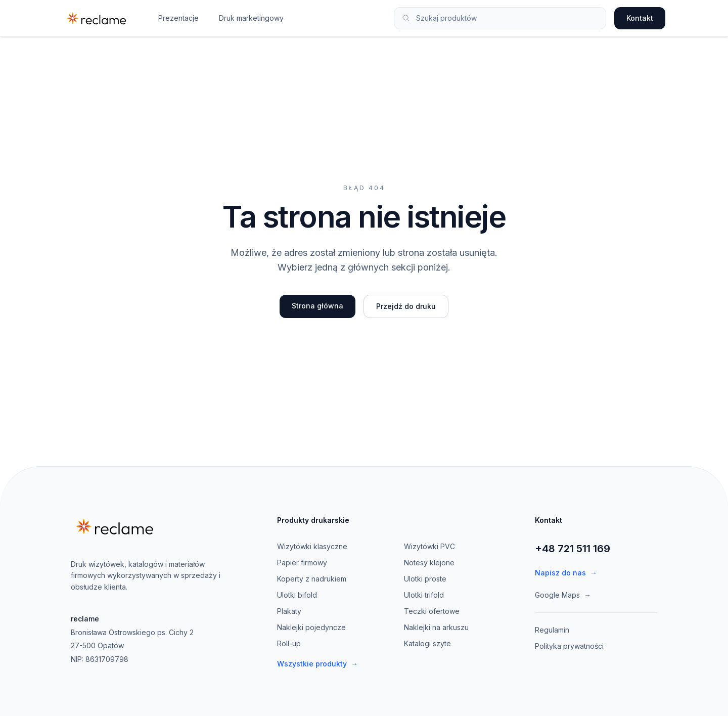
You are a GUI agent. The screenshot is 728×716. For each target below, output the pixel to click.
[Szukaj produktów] (507, 18)
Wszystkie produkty (317, 664)
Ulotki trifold (424, 595)
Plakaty (289, 611)
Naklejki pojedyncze (311, 627)
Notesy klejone (429, 563)
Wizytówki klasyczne (312, 546)
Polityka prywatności (569, 646)
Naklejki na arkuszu (436, 627)
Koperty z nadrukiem (312, 579)
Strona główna (317, 306)
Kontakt (640, 18)
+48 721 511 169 (573, 549)
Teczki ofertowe (432, 611)
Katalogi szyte (427, 643)
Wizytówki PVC (429, 546)
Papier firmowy (302, 563)
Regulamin (552, 630)
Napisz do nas (566, 573)
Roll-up (289, 643)
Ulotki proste (425, 579)
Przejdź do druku (406, 306)
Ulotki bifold (297, 595)
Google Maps (563, 595)
